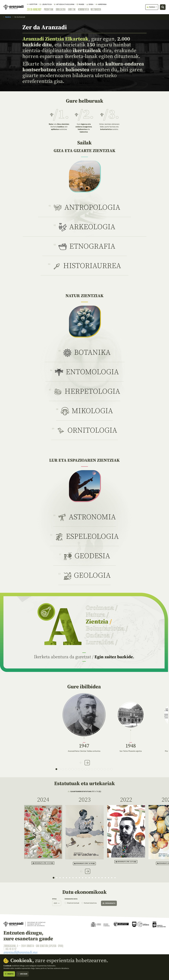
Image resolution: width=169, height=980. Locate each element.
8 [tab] (79, 769)
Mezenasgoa (96, 9)
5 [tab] (69, 769)
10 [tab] (85, 769)
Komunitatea (83, 9)
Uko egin (23, 974)
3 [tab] (63, 769)
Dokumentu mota (71, 899)
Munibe (80, 4)
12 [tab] (92, 769)
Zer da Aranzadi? (34, 9)
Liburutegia (46, 4)
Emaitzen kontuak (73, 903)
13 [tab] (95, 769)
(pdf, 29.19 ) (43, 863)
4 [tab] (66, 769)
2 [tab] (60, 769)
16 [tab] (105, 769)
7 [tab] (76, 769)
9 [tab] (82, 769)
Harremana (101, 4)
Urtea (54, 899)
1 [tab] (56, 769)
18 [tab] (111, 769)
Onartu (9, 974)
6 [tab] (73, 769)
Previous (81, 763)
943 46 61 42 (11, 949)
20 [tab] (115, 878)
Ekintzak (72, 9)
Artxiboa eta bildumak (64, 4)
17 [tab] (108, 769)
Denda (90, 4)
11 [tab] (89, 769)
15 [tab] (102, 769)
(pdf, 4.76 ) (84, 791)
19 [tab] (112, 878)
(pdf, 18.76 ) (126, 862)
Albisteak (32, 4)
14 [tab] (98, 769)
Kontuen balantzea (90, 903)
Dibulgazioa (61, 9)
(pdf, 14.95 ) (84, 863)
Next (87, 763)
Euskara (151, 7)
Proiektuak (49, 9)
